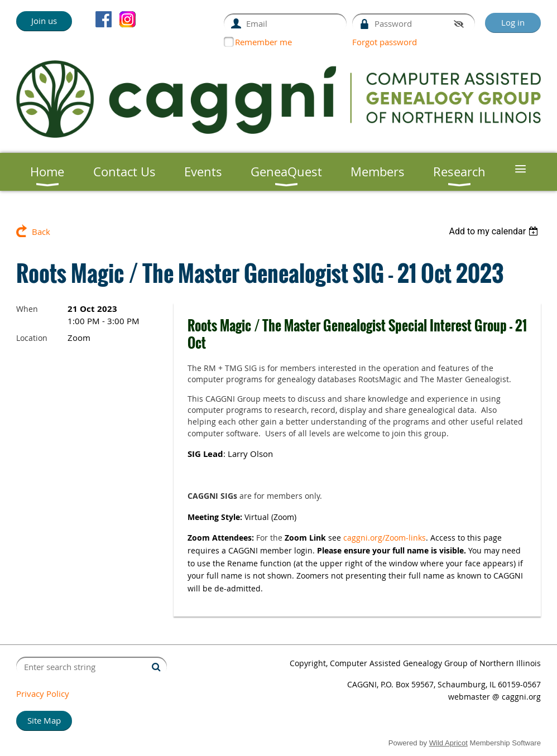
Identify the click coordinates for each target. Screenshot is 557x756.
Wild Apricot (448, 743)
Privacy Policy (43, 694)
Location (32, 338)
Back (41, 232)
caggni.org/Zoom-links (385, 538)
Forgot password (385, 42)
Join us (44, 21)
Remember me (263, 42)
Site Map (44, 720)
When (27, 309)
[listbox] (495, 231)
